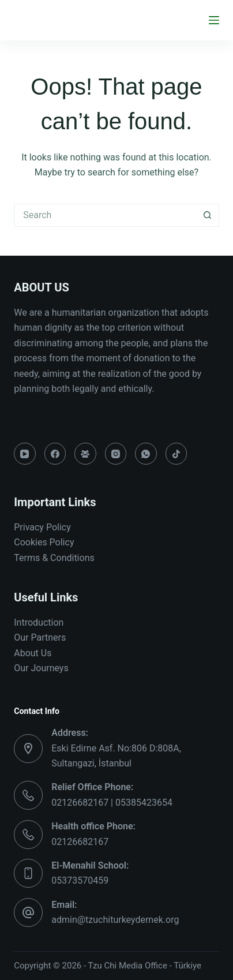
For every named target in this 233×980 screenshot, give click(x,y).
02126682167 (80, 842)
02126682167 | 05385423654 (112, 803)
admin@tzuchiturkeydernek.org (115, 920)
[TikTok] (176, 454)
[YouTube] (25, 454)
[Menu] (214, 20)
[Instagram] (116, 454)
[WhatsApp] (146, 454)
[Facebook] (55, 454)
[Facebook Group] (85, 454)
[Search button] (208, 215)
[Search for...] (105, 215)
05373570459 (80, 880)
